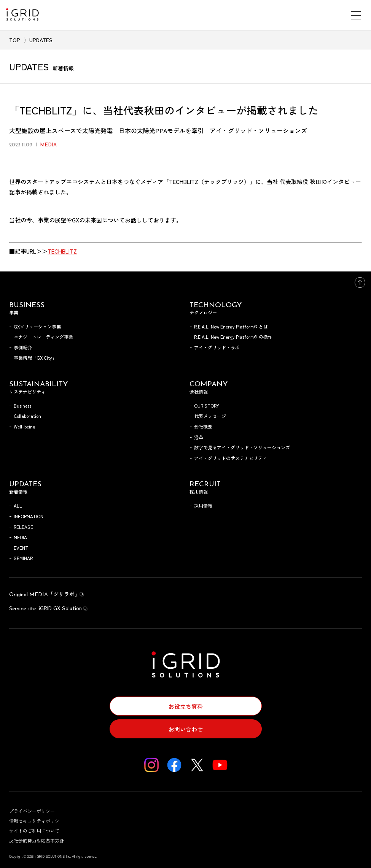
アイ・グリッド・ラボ (217, 347)
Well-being (25, 426)
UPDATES (41, 40)
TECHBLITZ (62, 251)
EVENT (21, 548)
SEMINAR (23, 558)
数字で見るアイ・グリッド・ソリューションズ (242, 447)
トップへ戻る (360, 282)
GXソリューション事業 (37, 326)
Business (22, 405)
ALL (18, 505)
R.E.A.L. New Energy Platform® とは (231, 326)
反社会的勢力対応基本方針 (37, 840)
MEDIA (20, 537)
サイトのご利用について (34, 831)
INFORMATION (29, 516)
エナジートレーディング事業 (43, 337)
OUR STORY (207, 405)
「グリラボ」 (47, 594)
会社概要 (203, 426)
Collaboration (27, 416)
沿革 (199, 437)
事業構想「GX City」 (35, 358)
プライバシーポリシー (32, 811)
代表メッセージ (210, 416)
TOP (15, 40)
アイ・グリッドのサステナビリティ (231, 458)
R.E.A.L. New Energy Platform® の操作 (233, 337)
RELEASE (23, 527)
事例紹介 (23, 347)
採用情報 (203, 505)
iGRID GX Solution (49, 608)
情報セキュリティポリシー (37, 821)
